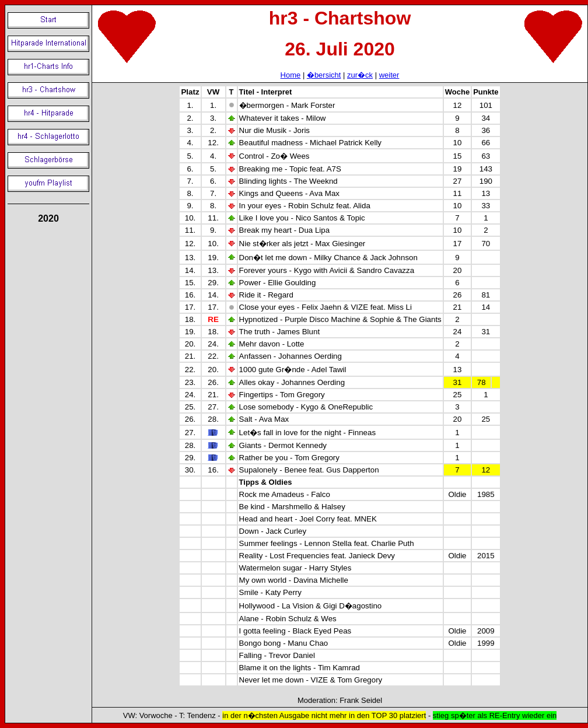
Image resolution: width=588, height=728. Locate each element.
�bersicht (324, 75)
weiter (389, 75)
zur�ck (360, 75)
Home (291, 75)
